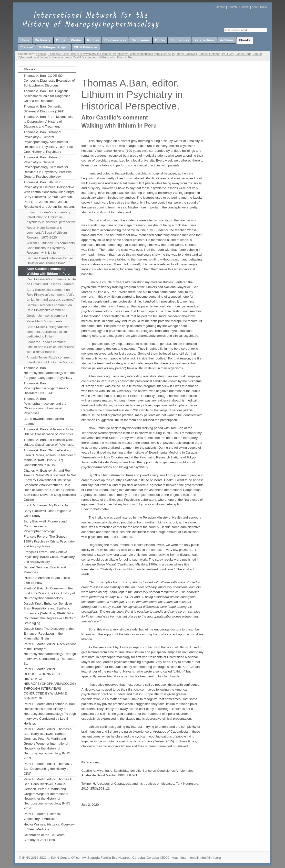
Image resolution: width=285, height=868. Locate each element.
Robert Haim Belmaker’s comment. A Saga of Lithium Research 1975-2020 (47, 233)
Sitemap (220, 7)
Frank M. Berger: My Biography (46, 505)
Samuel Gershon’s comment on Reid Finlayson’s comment (49, 308)
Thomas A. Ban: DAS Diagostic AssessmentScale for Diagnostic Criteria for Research (47, 96)
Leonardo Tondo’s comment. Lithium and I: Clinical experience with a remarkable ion (50, 347)
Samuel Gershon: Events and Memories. (45, 570)
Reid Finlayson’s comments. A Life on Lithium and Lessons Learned (51, 282)
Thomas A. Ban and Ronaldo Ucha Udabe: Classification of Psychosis (49, 432)
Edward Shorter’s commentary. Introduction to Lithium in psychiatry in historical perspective (51, 217)
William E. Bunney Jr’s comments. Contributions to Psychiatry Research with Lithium (51, 248)
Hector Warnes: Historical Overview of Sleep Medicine (49, 827)
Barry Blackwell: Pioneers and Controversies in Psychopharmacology (45, 526)
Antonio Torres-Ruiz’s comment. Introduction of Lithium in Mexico (50, 360)
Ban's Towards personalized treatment (44, 421)
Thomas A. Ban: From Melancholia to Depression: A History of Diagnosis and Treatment (49, 122)
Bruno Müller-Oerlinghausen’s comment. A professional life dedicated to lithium (48, 332)
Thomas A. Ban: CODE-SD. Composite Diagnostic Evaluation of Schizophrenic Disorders (49, 81)
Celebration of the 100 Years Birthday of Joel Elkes (44, 837)
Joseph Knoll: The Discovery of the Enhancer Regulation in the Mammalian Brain (49, 634)
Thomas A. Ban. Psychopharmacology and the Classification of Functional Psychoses (45, 406)
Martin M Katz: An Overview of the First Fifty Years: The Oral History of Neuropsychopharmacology (49, 593)
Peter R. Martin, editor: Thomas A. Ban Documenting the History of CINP (48, 769)
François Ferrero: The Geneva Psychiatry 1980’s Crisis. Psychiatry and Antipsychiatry (49, 557)
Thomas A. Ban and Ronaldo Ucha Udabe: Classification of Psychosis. (49, 442)
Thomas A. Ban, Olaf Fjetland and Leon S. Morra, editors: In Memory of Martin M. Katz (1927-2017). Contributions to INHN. (50, 458)
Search (232, 7)
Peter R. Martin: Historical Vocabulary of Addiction (42, 816)
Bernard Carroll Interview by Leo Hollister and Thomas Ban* (50, 261)
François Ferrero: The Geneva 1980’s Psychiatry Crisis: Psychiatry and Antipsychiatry (49, 541)
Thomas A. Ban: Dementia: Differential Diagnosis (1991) (44, 109)
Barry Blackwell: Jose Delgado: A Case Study (47, 513)
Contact (244, 7)
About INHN (260, 7)
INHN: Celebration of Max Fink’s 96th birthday (47, 580)
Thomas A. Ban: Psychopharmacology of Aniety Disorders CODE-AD (46, 388)
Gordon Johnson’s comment (47, 316)
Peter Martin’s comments (45, 321)
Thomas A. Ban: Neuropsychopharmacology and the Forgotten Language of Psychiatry (49, 373)
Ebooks (41, 54)
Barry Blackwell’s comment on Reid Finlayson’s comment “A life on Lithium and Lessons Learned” (51, 295)
